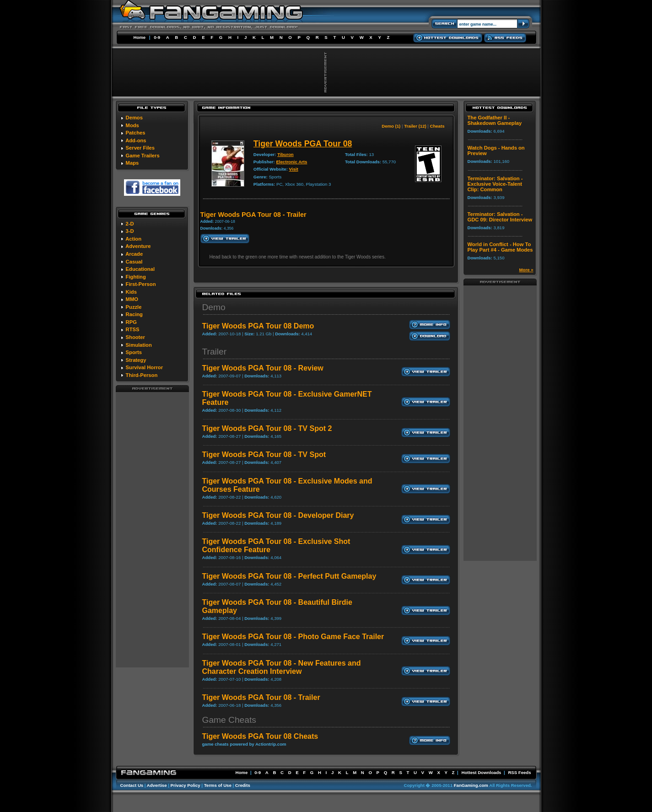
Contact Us (132, 785)
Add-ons (136, 140)
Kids (131, 292)
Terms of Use (218, 785)
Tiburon (286, 154)
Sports (134, 352)
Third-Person (142, 375)
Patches (136, 133)
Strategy (136, 360)
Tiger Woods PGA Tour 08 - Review (263, 368)
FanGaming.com (471, 785)
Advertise (157, 785)
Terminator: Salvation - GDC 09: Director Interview (500, 217)
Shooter (135, 337)
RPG (131, 322)
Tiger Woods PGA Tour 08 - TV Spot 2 (267, 428)
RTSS (133, 329)
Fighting (136, 277)
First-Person (141, 284)
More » (526, 270)
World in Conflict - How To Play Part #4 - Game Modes (500, 247)
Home (140, 37)
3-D (130, 231)
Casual (134, 262)
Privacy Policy (186, 785)
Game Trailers (143, 156)
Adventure (138, 246)
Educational (140, 269)
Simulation (139, 345)
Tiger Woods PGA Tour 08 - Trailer (261, 697)
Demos (134, 118)
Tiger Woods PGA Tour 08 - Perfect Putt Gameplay (289, 576)
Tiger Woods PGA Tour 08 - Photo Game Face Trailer (293, 637)
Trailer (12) (415, 126)
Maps (132, 163)
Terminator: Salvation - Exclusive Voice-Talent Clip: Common (495, 184)
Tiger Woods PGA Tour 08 (303, 144)
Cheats (437, 126)
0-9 (157, 37)
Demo (214, 307)
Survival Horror (144, 367)
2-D (130, 224)
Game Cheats (229, 720)
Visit (294, 169)
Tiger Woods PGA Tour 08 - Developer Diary (278, 515)
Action (133, 239)
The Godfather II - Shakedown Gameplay (495, 120)
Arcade (134, 254)
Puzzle (134, 307)
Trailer (215, 352)
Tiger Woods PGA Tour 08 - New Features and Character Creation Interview (282, 667)
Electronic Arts (291, 162)
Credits (243, 785)
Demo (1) (391, 126)
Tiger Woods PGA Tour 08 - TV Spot (264, 454)
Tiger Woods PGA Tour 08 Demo (258, 326)
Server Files (140, 148)
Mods (132, 125)
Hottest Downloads (481, 772)
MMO (132, 299)
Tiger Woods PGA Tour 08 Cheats (260, 736)
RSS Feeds (519, 772)
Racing (134, 314)
